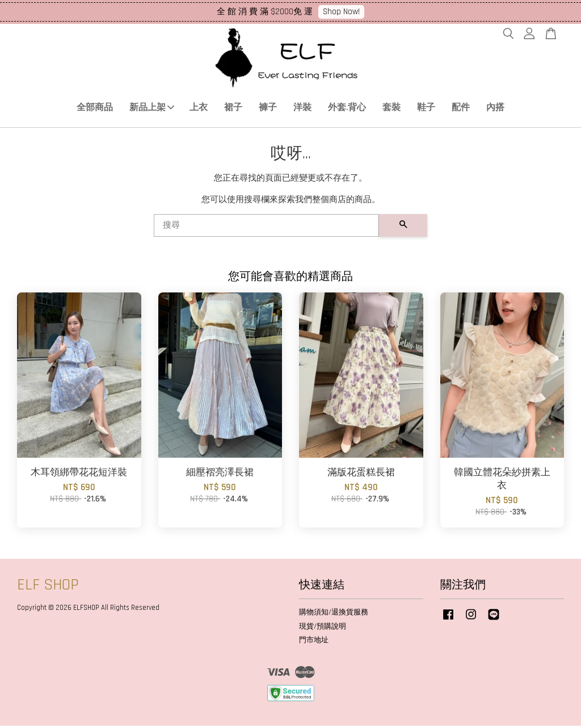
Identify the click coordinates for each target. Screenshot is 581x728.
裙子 (233, 109)
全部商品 (95, 109)
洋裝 (302, 109)
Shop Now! (341, 12)
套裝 (391, 109)
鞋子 (426, 109)
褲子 (268, 109)
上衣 (199, 109)
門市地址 (314, 642)
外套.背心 (347, 109)
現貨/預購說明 (323, 628)
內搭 (495, 109)
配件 (461, 109)
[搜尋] (266, 228)
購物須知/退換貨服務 (334, 614)
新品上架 (152, 109)
